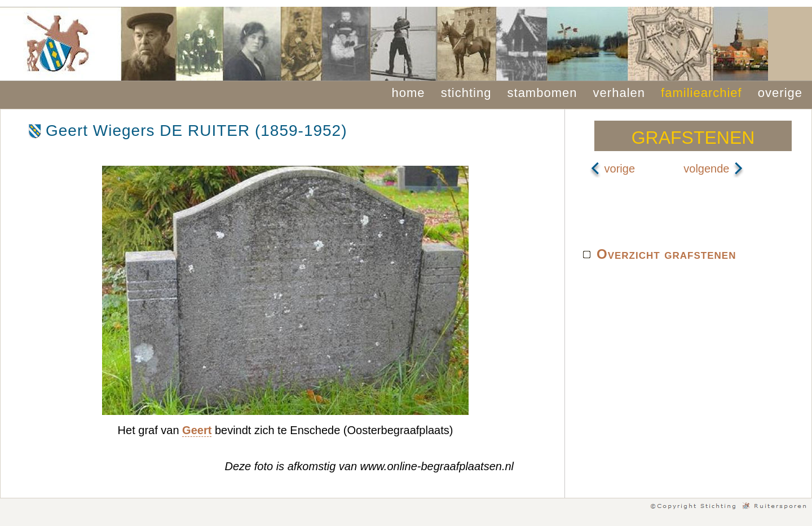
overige (780, 93)
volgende (714, 169)
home (409, 93)
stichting (466, 93)
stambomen (542, 93)
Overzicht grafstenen (666, 254)
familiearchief (701, 93)
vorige (612, 169)
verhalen (619, 93)
